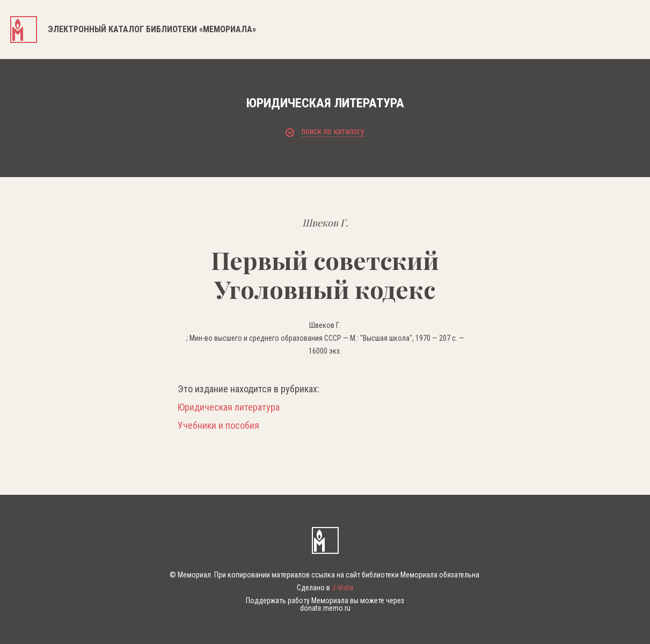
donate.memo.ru (325, 608)
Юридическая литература (229, 407)
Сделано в (325, 588)
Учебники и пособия (218, 426)
